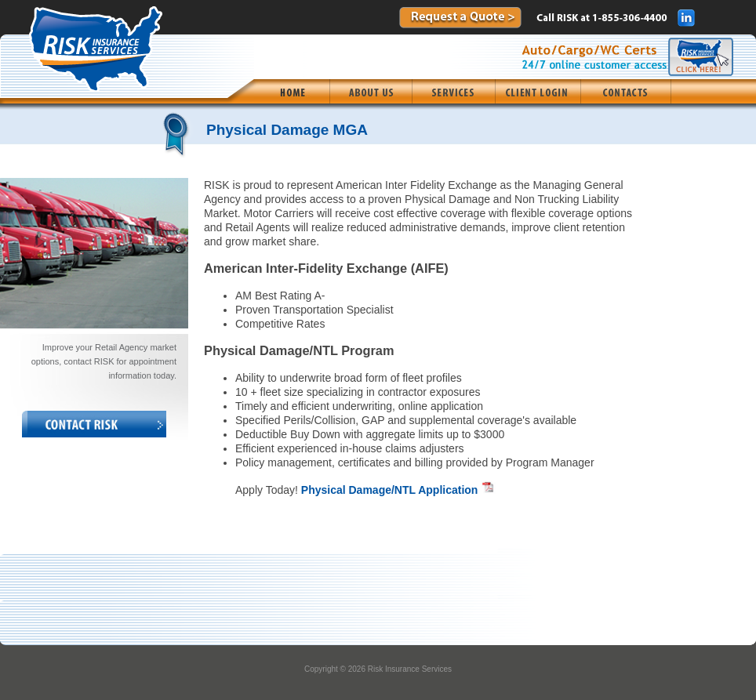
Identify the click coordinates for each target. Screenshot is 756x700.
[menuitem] (292, 91)
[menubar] (463, 91)
